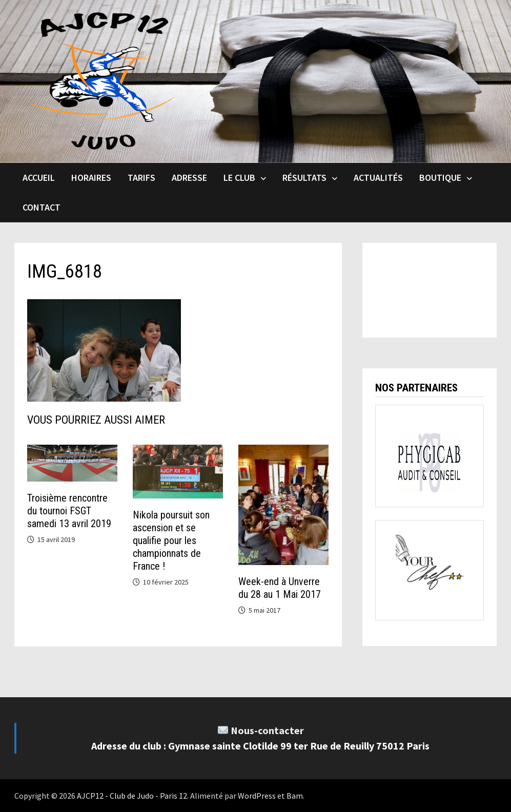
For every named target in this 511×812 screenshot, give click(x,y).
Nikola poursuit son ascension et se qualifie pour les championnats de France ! (171, 540)
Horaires (91, 178)
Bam (295, 796)
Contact (42, 207)
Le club (239, 178)
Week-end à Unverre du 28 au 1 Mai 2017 (280, 588)
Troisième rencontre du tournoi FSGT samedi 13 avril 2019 (69, 511)
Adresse (189, 178)
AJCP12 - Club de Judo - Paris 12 (132, 796)
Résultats (304, 178)
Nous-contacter (267, 730)
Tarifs (141, 178)
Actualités (378, 178)
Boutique (440, 178)
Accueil (39, 178)
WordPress (257, 796)
